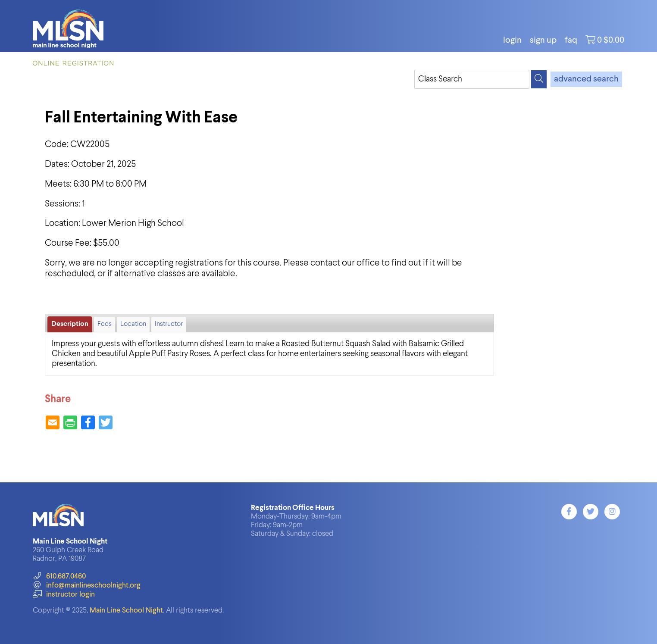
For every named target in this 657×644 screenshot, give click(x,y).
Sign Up (543, 41)
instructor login (64, 595)
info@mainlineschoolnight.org (87, 586)
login (512, 41)
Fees (105, 324)
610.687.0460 (59, 577)
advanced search (586, 79)
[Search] (539, 79)
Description (70, 324)
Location (133, 324)
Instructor (169, 324)
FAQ (571, 41)
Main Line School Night (126, 611)
